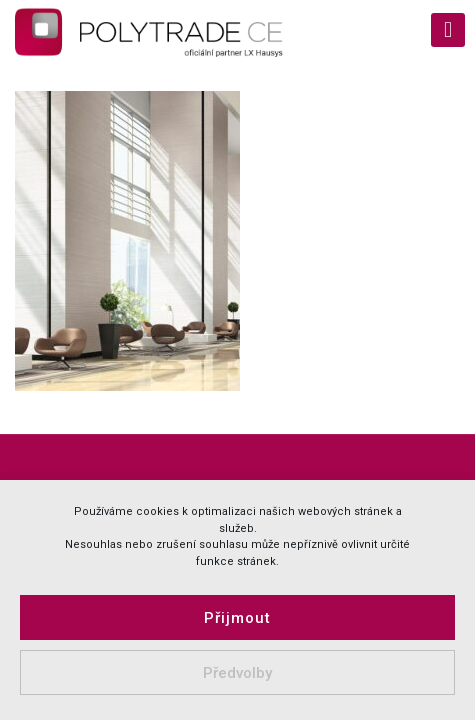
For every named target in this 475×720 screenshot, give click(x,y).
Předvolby (237, 673)
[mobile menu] (448, 30)
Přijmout (237, 618)
